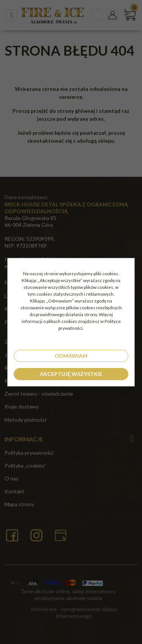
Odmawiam (71, 356)
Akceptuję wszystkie (71, 374)
